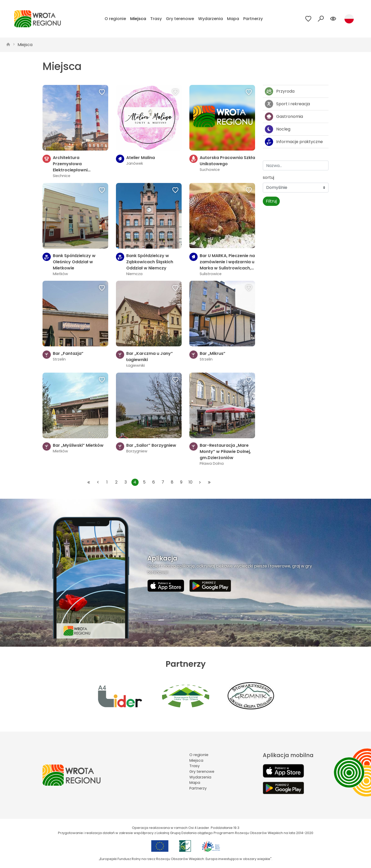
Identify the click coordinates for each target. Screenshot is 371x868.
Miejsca (138, 19)
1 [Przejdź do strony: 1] (107, 482)
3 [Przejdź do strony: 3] (126, 482)
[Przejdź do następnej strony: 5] (200, 482)
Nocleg (278, 129)
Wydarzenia (210, 19)
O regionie (115, 19)
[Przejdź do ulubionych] (308, 19)
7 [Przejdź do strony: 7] (163, 482)
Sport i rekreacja (287, 104)
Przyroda (280, 91)
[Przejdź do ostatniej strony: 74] (209, 482)
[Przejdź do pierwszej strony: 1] (89, 482)
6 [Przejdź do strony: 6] (154, 482)
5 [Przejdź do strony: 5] (144, 482)
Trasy (156, 19)
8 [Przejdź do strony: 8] (172, 482)
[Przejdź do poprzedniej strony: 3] (98, 482)
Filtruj (271, 201)
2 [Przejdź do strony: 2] (116, 482)
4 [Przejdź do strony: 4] (135, 482)
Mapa (233, 19)
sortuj (268, 177)
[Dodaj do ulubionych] (102, 93)
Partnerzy (253, 19)
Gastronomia (284, 117)
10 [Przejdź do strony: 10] (191, 482)
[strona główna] (8, 45)
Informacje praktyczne (294, 142)
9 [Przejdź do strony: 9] (181, 482)
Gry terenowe (180, 19)
